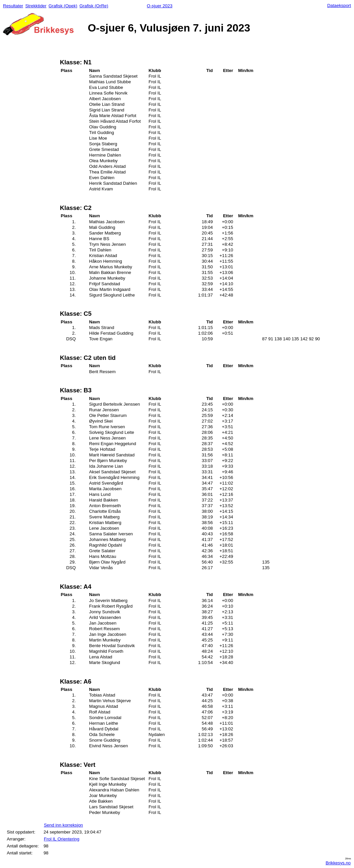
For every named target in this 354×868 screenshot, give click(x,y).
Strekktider (36, 6)
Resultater (13, 6)
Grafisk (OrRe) (94, 6)
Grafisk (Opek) (63, 6)
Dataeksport (339, 5)
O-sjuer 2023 (160, 6)
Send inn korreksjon (63, 825)
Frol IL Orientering (62, 839)
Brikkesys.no (338, 863)
